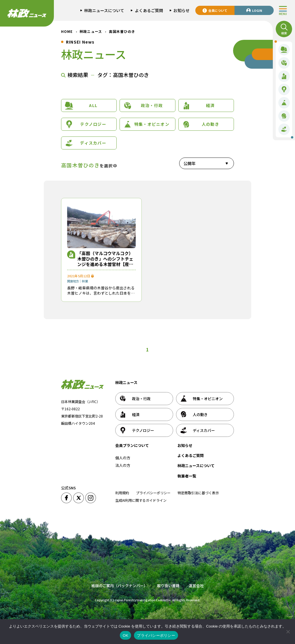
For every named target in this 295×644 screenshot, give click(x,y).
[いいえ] (288, 632)
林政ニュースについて (196, 466)
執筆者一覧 (187, 476)
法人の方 (123, 465)
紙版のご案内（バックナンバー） (119, 586)
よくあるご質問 (191, 455)
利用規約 (122, 493)
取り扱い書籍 (168, 586)
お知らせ (185, 445)
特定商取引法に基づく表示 (198, 493)
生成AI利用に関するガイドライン (141, 500)
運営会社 (196, 586)
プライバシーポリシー (153, 493)
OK (125, 635)
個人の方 (123, 458)
